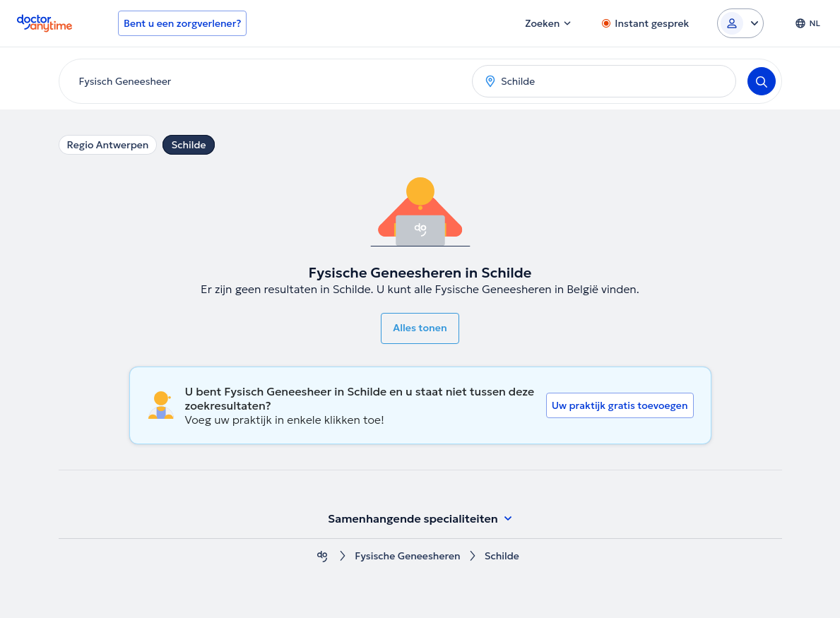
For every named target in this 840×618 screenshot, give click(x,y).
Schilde (188, 145)
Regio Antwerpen (108, 145)
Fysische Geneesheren (407, 556)
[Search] (762, 81)
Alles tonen (420, 328)
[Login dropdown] (740, 23)
